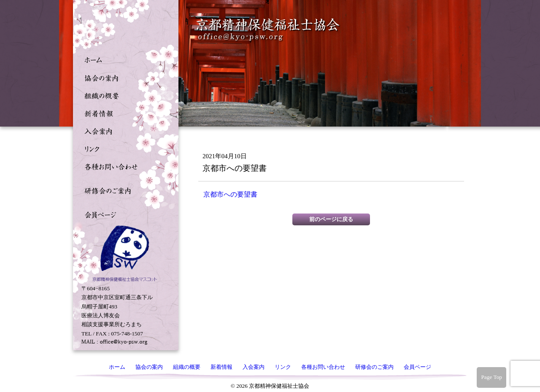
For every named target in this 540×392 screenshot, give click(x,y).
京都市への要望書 (230, 194)
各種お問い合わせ (124, 166)
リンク (124, 148)
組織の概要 (124, 95)
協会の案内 (124, 77)
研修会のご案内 (124, 190)
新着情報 (124, 113)
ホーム (124, 59)
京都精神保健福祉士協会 (268, 30)
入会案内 (124, 130)
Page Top (491, 377)
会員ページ (124, 214)
